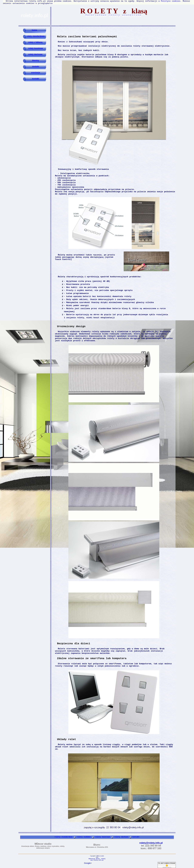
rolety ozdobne (84, 837)
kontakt (35, 79)
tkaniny (35, 60)
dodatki (35, 66)
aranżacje (35, 73)
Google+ (88, 863)
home (34, 30)
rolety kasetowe (36, 48)
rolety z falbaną (35, 42)
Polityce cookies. (171, 1)
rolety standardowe (35, 36)
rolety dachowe (35, 54)
